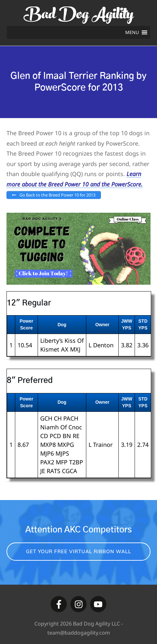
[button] (132, 32)
